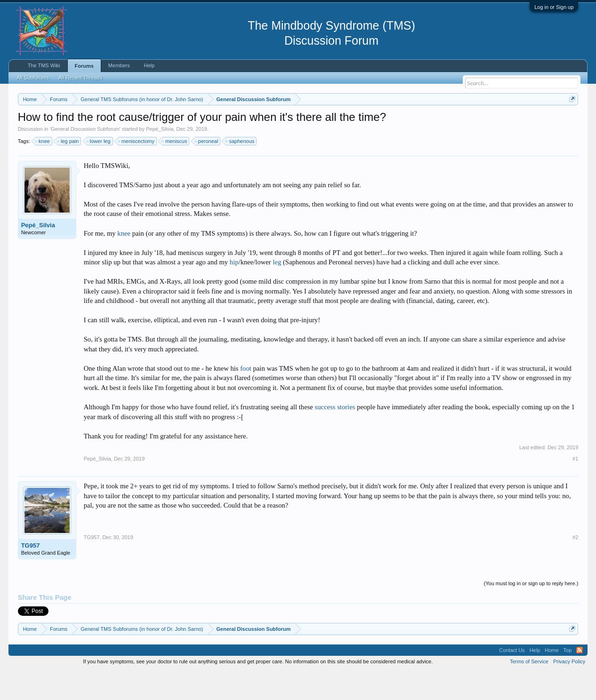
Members (119, 65)
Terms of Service (529, 690)
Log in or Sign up (554, 7)
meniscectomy (137, 169)
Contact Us (512, 678)
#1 (575, 487)
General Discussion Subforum (85, 157)
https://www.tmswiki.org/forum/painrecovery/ (449, 122)
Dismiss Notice (570, 121)
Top (568, 678)
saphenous (240, 169)
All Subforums (33, 78)
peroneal (207, 169)
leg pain (68, 169)
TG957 (31, 574)
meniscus (175, 169)
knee (43, 169)
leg (277, 290)
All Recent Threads (80, 78)
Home (552, 678)
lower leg (99, 169)
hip (234, 290)
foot (246, 397)
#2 (575, 566)
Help (149, 65)
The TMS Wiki (44, 65)
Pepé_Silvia (160, 157)
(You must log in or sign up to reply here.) (531, 612)
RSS (580, 678)
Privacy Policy (569, 690)
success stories (335, 435)
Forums (84, 66)
